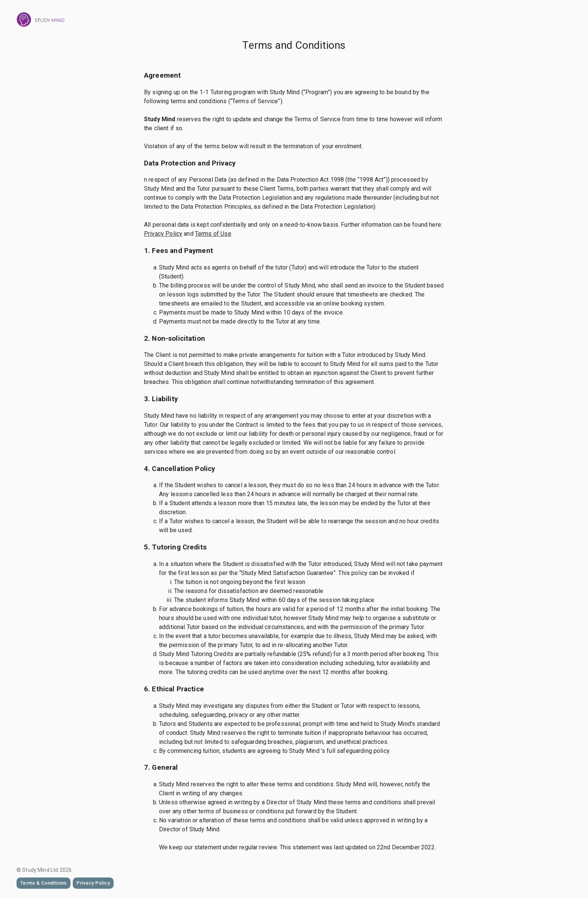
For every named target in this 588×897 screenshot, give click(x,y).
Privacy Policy (163, 234)
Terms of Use (213, 234)
